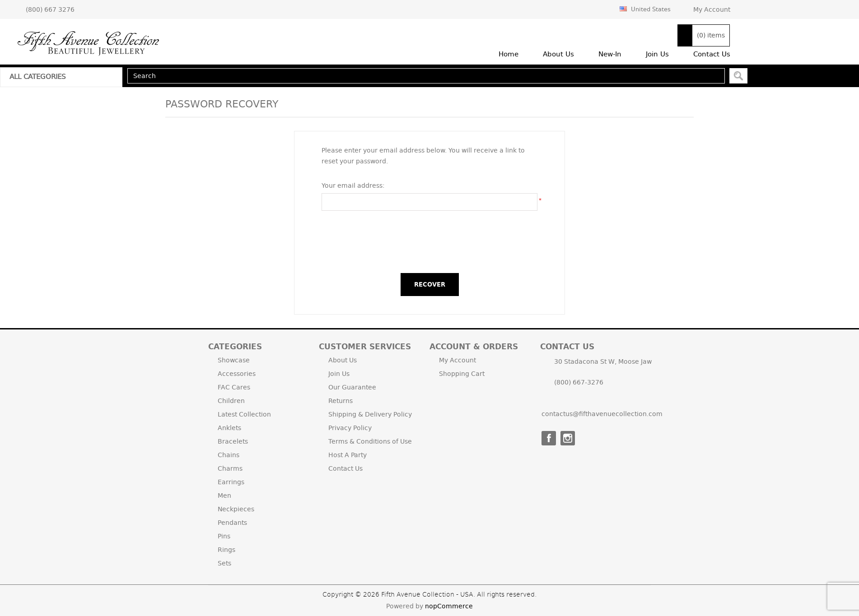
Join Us (339, 374)
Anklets (229, 428)
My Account (712, 9)
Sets (224, 563)
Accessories (237, 374)
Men (224, 496)
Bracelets (233, 441)
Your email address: (353, 185)
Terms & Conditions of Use (370, 441)
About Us (343, 360)
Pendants (232, 523)
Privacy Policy (350, 428)
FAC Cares (234, 387)
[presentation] (429, 242)
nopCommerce (449, 606)
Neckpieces (236, 509)
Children (231, 401)
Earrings (231, 482)
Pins (224, 536)
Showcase (234, 360)
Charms (230, 468)
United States (645, 9)
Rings (226, 550)
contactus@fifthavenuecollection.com (602, 414)
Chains (229, 455)
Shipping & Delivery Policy (370, 414)
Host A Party (348, 455)
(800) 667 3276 (50, 9)
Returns (341, 401)
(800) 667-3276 (579, 382)
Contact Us (345, 468)
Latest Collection (244, 414)
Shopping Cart (462, 374)
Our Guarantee (352, 387)
